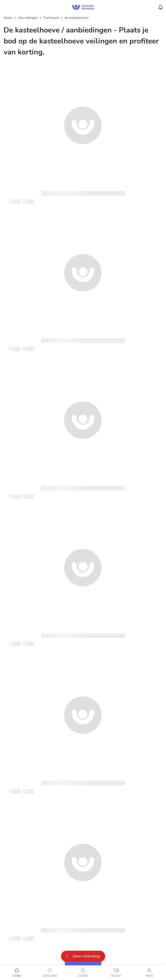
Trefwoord (51, 18)
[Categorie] (50, 973)
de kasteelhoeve (76, 18)
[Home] (17, 973)
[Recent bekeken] (116, 973)
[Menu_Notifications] (161, 7)
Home (8, 18)
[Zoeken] (83, 973)
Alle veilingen (28, 18)
